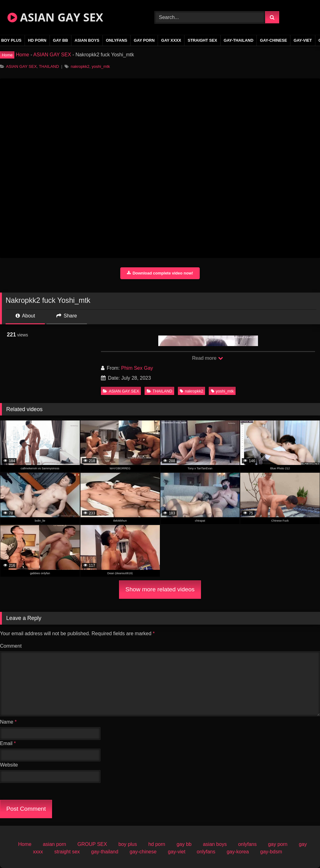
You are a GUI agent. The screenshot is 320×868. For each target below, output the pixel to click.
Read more (208, 358)
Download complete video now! (160, 273)
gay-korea (238, 852)
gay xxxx (171, 40)
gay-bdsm (271, 852)
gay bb (60, 40)
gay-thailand (239, 40)
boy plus (128, 844)
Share (67, 316)
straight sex (202, 40)
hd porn (37, 40)
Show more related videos (160, 589)
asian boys (87, 40)
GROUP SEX (92, 844)
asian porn (54, 844)
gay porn (144, 40)
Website (9, 765)
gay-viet (303, 40)
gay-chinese (273, 40)
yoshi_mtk (101, 66)
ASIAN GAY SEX (55, 17)
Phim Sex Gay (137, 368)
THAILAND (49, 66)
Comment (11, 646)
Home (23, 55)
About (25, 316)
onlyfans (117, 40)
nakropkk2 (80, 66)
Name (8, 722)
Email (8, 743)
